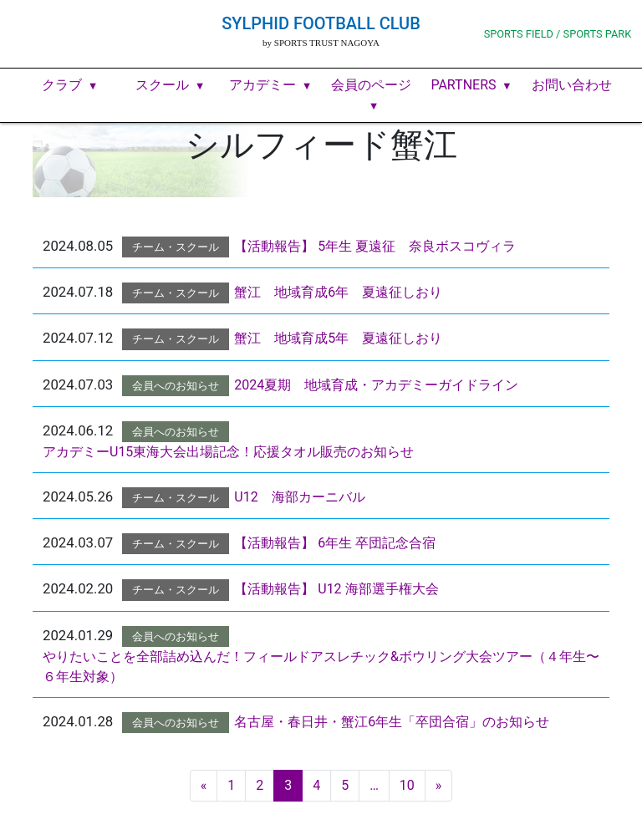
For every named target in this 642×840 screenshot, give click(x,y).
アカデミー (262, 85)
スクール (162, 85)
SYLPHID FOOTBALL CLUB (321, 23)
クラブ (62, 85)
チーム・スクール (176, 247)
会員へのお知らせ (176, 386)
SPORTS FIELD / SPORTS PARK (558, 34)
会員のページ (371, 85)
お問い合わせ (572, 85)
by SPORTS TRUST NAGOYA (321, 43)
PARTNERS (463, 85)
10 (407, 785)
